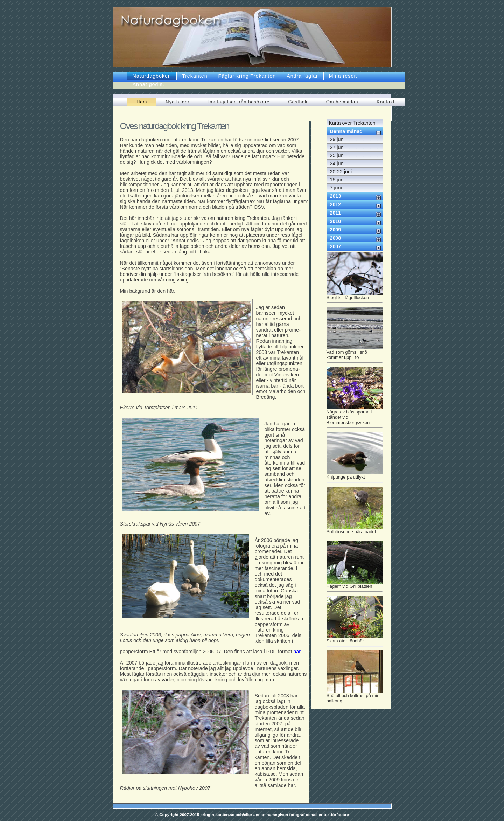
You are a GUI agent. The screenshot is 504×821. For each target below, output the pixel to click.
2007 (336, 246)
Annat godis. (149, 84)
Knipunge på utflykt (355, 476)
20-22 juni (341, 172)
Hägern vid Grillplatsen (355, 586)
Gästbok (298, 102)
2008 (336, 238)
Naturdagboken (152, 76)
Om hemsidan (342, 102)
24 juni (337, 163)
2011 (336, 213)
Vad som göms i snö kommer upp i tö (355, 354)
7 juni (336, 188)
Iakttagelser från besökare (239, 102)
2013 (336, 196)
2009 (336, 230)
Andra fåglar (302, 76)
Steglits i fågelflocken (355, 297)
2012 (336, 204)
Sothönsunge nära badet (355, 531)
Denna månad (346, 131)
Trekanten (195, 76)
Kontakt (386, 102)
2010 (336, 221)
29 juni (337, 139)
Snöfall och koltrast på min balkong (355, 696)
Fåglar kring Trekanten (247, 76)
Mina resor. (343, 76)
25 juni (337, 155)
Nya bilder (177, 102)
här (297, 652)
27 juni (337, 147)
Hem (142, 102)
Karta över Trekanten (352, 123)
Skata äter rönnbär (355, 640)
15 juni (337, 180)
